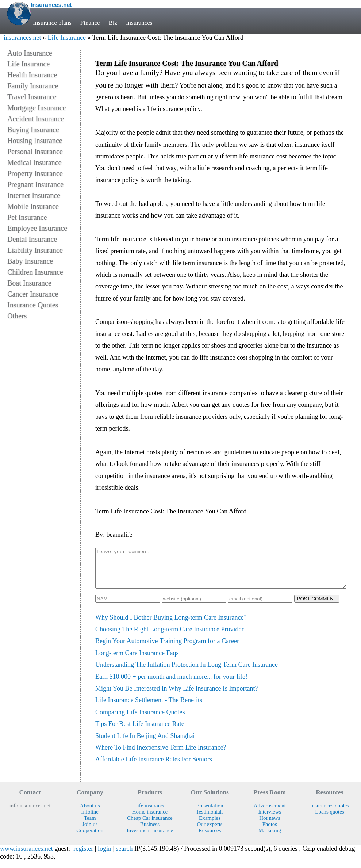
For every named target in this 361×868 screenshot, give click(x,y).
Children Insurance (35, 272)
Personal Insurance (35, 152)
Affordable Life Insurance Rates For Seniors (154, 767)
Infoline (90, 819)
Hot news (270, 826)
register (83, 856)
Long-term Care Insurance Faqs (137, 661)
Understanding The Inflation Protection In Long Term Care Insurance (187, 672)
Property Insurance (35, 173)
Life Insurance (66, 38)
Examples (210, 826)
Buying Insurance (33, 130)
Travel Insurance (32, 97)
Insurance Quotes (33, 305)
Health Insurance (32, 75)
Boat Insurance (29, 283)
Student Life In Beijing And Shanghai (145, 743)
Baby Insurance (30, 261)
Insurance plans (52, 23)
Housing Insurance (35, 141)
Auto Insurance (30, 53)
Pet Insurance (27, 217)
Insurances (139, 23)
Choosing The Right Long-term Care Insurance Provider (170, 637)
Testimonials (210, 819)
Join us (90, 832)
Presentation (210, 813)
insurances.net (22, 38)
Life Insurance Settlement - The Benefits (149, 708)
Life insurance (150, 813)
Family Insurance (33, 86)
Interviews (270, 819)
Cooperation (90, 838)
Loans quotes (329, 819)
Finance (90, 23)
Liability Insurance (35, 250)
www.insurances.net (26, 856)
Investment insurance (150, 838)
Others (17, 316)
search (124, 856)
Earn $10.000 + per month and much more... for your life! (171, 684)
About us (90, 813)
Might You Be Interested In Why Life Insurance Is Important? (177, 696)
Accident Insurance (36, 119)
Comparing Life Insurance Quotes (140, 720)
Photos (270, 832)
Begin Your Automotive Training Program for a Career (167, 649)
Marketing (270, 838)
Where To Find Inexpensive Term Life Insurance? (161, 755)
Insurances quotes (330, 813)
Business (150, 832)
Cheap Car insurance (150, 826)
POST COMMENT (317, 606)
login (105, 856)
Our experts (210, 832)
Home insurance (150, 819)
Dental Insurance (32, 239)
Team (90, 826)
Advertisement (270, 813)
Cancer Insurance (33, 294)
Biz (113, 23)
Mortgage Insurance (37, 108)
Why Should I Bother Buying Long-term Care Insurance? (171, 625)
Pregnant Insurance (35, 184)
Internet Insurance (34, 195)
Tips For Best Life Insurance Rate (140, 731)
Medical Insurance (34, 162)
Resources (210, 838)
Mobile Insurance (33, 206)
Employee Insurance (37, 228)
